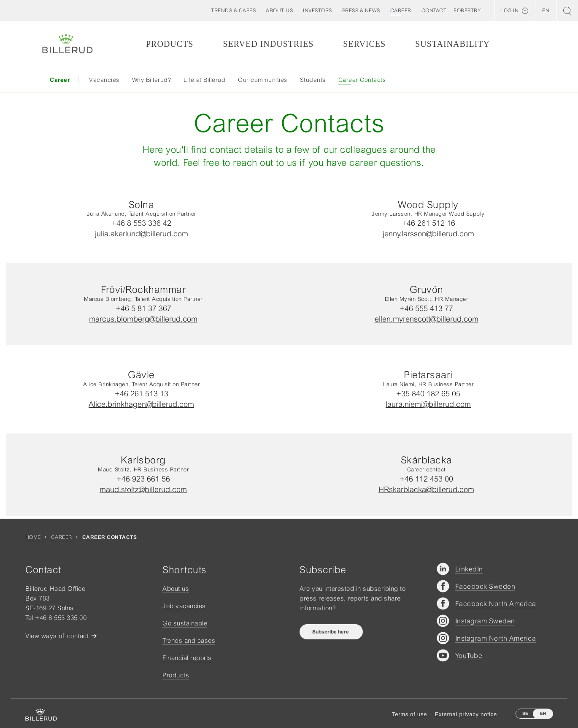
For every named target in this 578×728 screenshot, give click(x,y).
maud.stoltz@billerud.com (143, 489)
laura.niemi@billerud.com (428, 404)
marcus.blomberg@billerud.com (143, 319)
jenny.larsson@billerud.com (428, 234)
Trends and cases (189, 640)
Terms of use (409, 714)
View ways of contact (57, 636)
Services (364, 44)
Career (62, 537)
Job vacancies (184, 606)
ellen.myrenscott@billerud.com (427, 319)
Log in (510, 11)
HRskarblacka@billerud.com (426, 489)
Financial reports (187, 658)
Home (33, 537)
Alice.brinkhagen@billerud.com (141, 404)
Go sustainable (185, 623)
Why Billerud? (152, 80)
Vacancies (104, 80)
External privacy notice (466, 714)
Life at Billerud (204, 80)
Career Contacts (362, 80)
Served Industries (268, 44)
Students (313, 80)
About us (176, 589)
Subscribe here (331, 632)
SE (525, 713)
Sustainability (452, 44)
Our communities (263, 80)
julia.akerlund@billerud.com (142, 234)
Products (170, 44)
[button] (279, 11)
